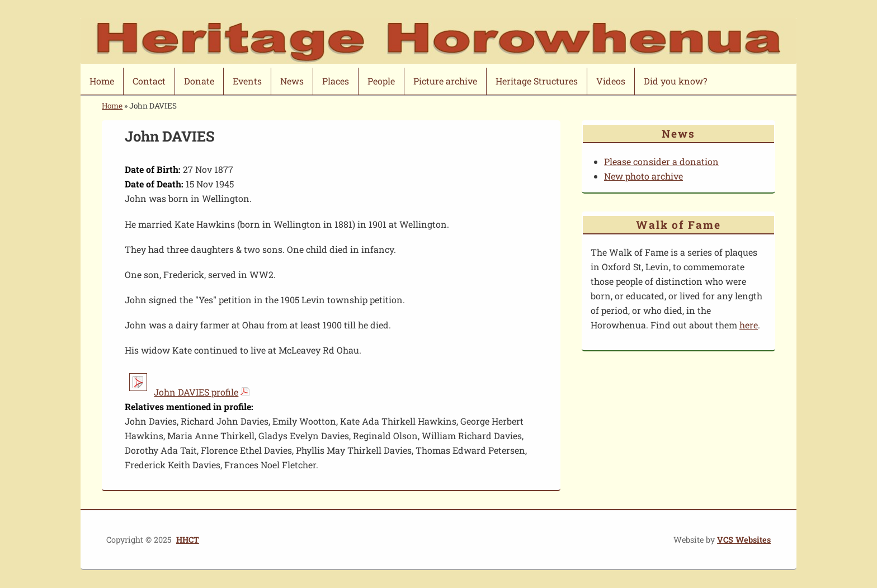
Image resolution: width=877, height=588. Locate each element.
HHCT (188, 540)
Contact (149, 81)
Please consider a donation (661, 161)
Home (102, 81)
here (749, 325)
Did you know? (675, 81)
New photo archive (643, 176)
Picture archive (445, 81)
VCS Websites (744, 540)
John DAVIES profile (196, 392)
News (292, 81)
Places (336, 81)
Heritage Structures (537, 81)
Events (247, 81)
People (381, 81)
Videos (611, 81)
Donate (199, 81)
